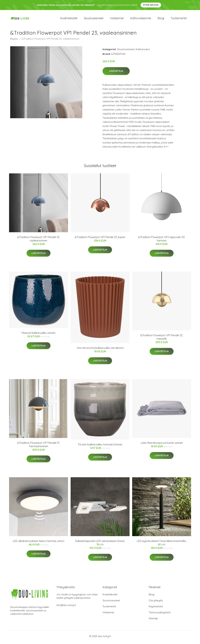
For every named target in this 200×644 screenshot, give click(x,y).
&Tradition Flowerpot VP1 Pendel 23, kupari (100, 239)
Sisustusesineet (94, 19)
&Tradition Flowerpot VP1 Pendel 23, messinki (162, 339)
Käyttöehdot (156, 609)
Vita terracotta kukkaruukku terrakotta (100, 350)
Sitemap (153, 621)
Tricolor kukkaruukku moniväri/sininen (100, 447)
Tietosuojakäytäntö (160, 615)
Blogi (161, 19)
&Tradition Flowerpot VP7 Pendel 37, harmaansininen (39, 447)
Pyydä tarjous (151, 5)
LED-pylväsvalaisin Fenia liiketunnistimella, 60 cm (162, 545)
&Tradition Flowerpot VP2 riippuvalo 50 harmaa (162, 241)
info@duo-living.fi (66, 607)
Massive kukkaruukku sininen (39, 335)
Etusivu (14, 41)
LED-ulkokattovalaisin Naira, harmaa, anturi (39, 543)
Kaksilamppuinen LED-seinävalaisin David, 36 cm (100, 545)
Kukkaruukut (143, 52)
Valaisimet (117, 19)
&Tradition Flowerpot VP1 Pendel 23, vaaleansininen (39, 241)
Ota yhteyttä (156, 603)
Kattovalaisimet (141, 19)
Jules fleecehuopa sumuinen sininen (162, 445)
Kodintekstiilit (69, 19)
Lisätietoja (116, 73)
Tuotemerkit (179, 19)
